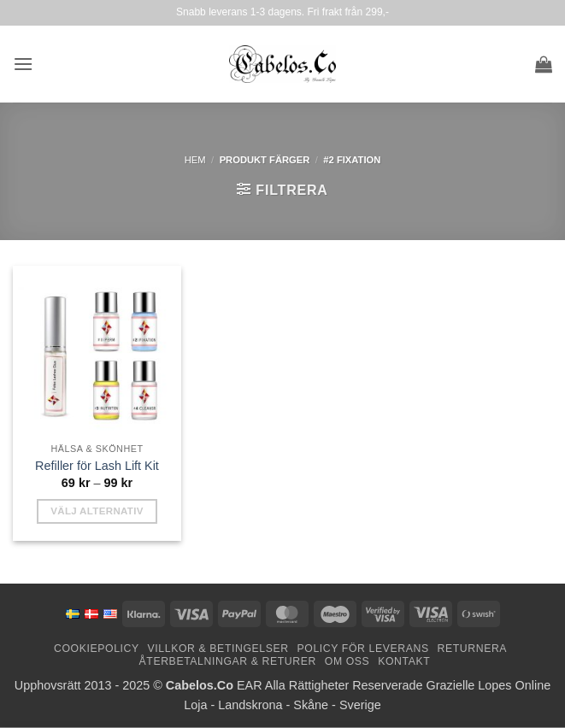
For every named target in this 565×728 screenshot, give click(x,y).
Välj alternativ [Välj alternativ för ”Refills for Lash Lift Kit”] (97, 511)
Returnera (472, 649)
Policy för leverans (363, 649)
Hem (195, 160)
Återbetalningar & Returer (228, 661)
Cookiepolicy (97, 649)
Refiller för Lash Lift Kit (97, 466)
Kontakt (404, 661)
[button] (23, 64)
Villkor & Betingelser (218, 649)
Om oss (347, 661)
